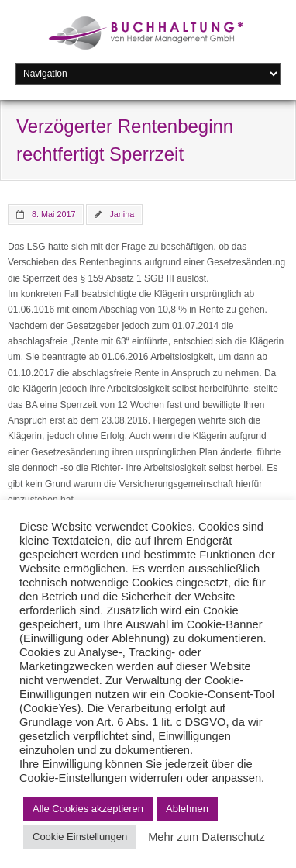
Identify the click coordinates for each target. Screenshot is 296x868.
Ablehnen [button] (187, 809)
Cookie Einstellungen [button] (80, 837)
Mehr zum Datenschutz (207, 837)
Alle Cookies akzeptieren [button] (88, 809)
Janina (122, 214)
